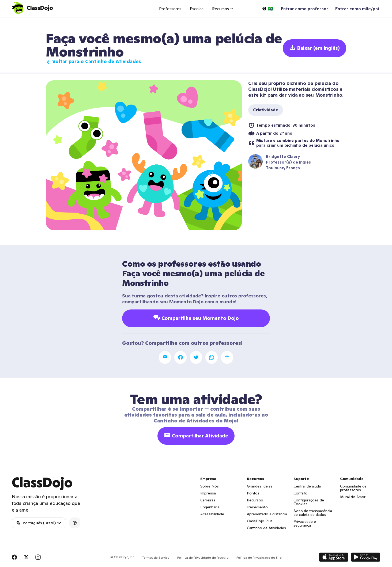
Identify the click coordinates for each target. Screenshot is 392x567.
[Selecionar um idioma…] (267, 9)
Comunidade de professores (353, 488)
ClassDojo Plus (260, 521)
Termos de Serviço (156, 557)
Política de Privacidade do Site (259, 557)
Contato (300, 493)
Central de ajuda (307, 486)
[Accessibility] (75, 523)
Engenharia (210, 507)
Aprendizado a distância (267, 514)
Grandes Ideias (260, 486)
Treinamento (257, 507)
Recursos (255, 500)
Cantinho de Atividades (266, 528)
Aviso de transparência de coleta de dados (313, 513)
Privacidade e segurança (305, 523)
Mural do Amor (353, 497)
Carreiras (208, 500)
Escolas (197, 9)
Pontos (253, 493)
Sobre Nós (210, 486)
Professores (170, 9)
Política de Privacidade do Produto (203, 557)
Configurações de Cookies (309, 502)
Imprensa (208, 493)
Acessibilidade (212, 514)
